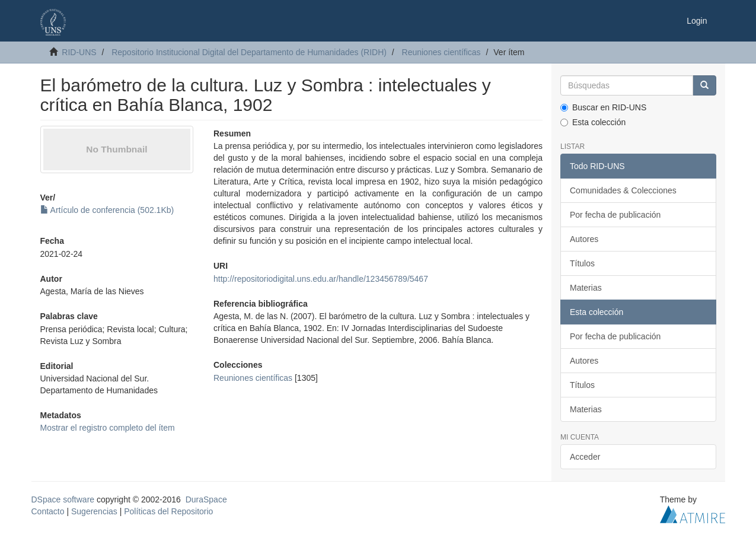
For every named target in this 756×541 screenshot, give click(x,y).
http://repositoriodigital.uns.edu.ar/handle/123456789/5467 (321, 279)
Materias (586, 288)
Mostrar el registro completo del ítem (108, 428)
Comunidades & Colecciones (623, 190)
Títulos (582, 263)
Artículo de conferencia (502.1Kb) (107, 210)
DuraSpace (206, 499)
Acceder (585, 457)
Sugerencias (94, 511)
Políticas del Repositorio (168, 511)
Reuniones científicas (441, 52)
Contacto (48, 511)
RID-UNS (79, 52)
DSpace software (63, 499)
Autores (584, 239)
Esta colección (593, 122)
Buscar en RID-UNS (603, 107)
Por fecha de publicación (615, 215)
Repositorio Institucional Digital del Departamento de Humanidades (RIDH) (249, 52)
